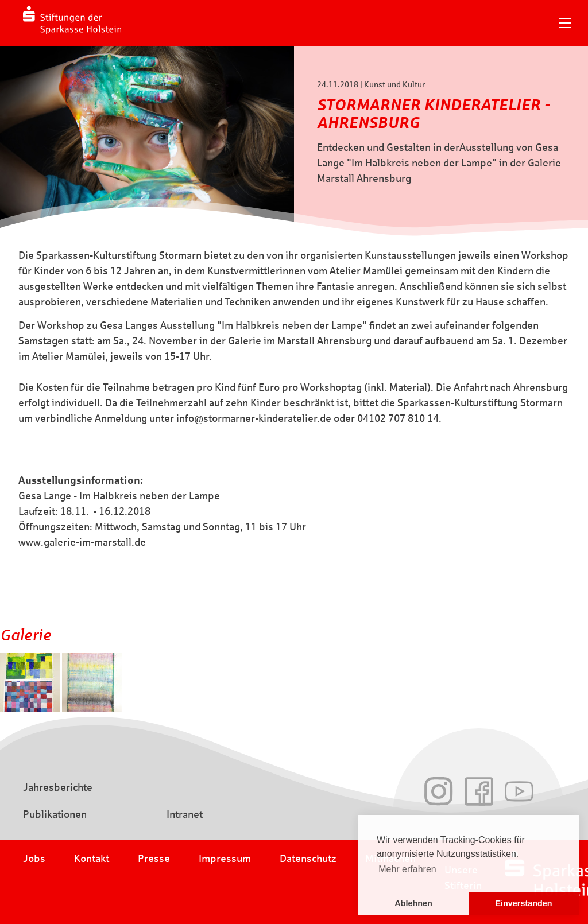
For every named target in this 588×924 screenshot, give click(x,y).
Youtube (519, 791)
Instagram (439, 791)
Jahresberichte (58, 787)
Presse (154, 859)
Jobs (34, 859)
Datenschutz (308, 859)
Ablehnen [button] (413, 903)
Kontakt (92, 859)
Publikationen (55, 814)
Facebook (479, 791)
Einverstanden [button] (523, 903)
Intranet (185, 814)
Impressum (225, 859)
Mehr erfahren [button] (407, 869)
